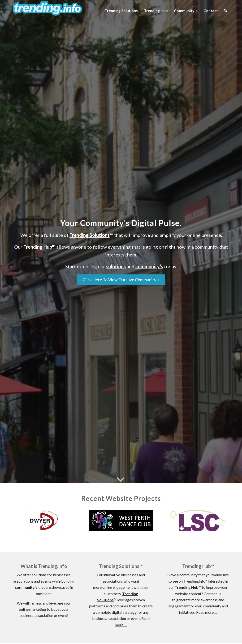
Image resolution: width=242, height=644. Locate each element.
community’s (149, 266)
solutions (116, 266)
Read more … (207, 612)
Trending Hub (38, 247)
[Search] (226, 11)
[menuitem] (121, 11)
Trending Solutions (90, 235)
